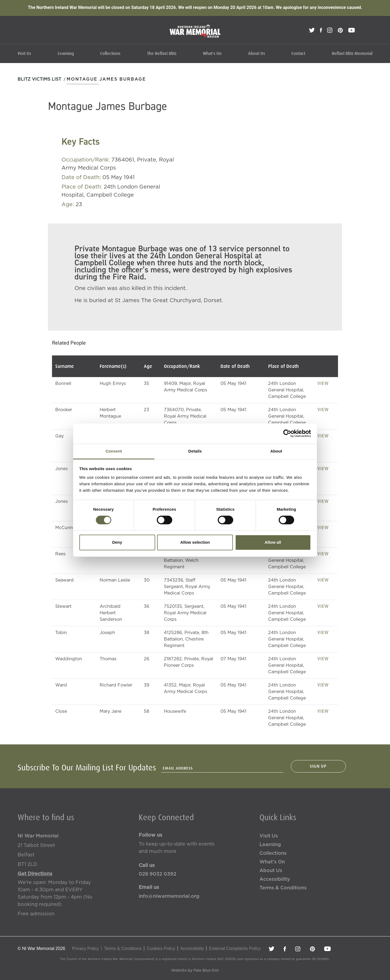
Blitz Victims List (39, 79)
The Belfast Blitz (162, 54)
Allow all (273, 542)
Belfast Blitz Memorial (352, 54)
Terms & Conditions (283, 888)
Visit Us (24, 54)
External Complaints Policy (235, 948)
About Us (257, 54)
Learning (66, 54)
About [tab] (276, 451)
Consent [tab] (114, 451)
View (323, 383)
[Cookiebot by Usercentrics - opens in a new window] (287, 433)
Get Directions (35, 874)
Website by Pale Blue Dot (195, 971)
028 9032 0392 (157, 874)
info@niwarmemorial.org (169, 896)
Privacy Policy (86, 948)
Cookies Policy (161, 948)
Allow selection (195, 542)
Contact (298, 54)
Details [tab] (195, 451)
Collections (110, 54)
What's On (212, 54)
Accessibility (275, 879)
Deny (117, 542)
